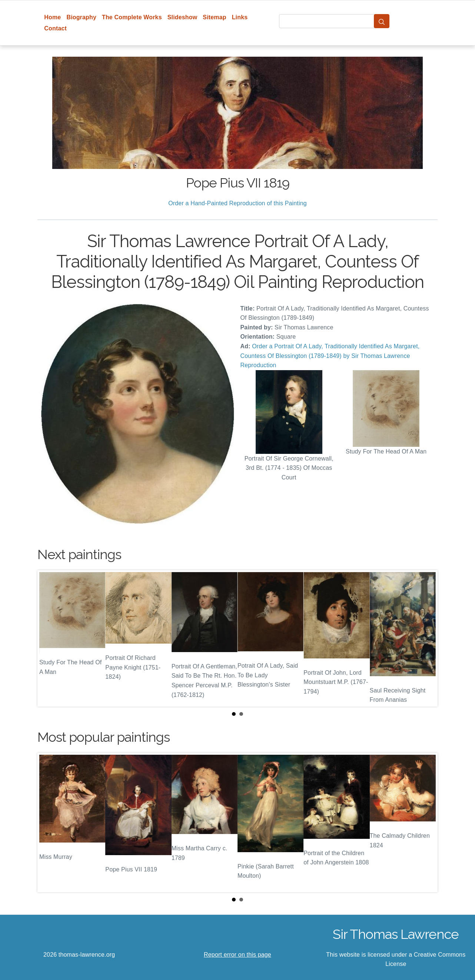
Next (426, 638)
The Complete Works (132, 17)
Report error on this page (237, 955)
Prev (49, 638)
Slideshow (182, 17)
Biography (81, 17)
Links (240, 17)
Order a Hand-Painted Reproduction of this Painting (237, 203)
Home (52, 17)
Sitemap (214, 17)
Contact (55, 28)
